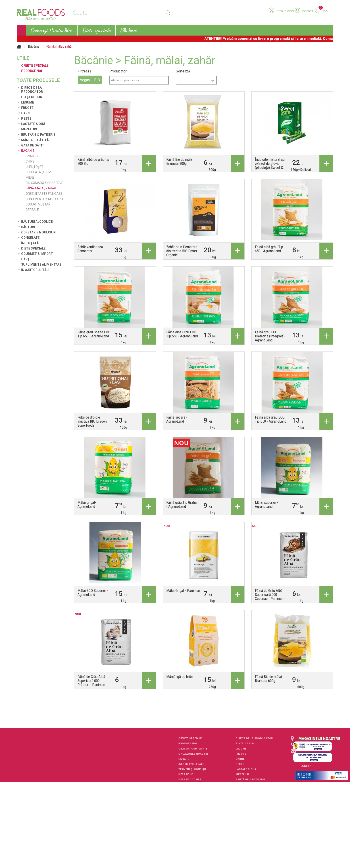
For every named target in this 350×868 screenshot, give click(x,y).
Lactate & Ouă (33, 124)
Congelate (30, 238)
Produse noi (187, 744)
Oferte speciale (190, 738)
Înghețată (30, 243)
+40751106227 (309, 756)
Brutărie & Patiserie (38, 135)
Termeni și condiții (192, 769)
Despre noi (186, 774)
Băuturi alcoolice (37, 222)
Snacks (32, 156)
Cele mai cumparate (193, 749)
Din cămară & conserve (44, 183)
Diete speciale (33, 248)
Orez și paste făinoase (44, 194)
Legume (28, 102)
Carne (26, 113)
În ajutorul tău (35, 270)
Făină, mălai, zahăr (41, 188)
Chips (30, 161)
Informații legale (191, 764)
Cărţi (26, 259)
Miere (30, 178)
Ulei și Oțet (34, 167)
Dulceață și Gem (38, 172)
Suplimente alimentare (41, 265)
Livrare (184, 759)
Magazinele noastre (193, 754)
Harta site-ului (190, 785)
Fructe (27, 108)
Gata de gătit (33, 145)
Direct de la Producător (32, 90)
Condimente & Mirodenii (44, 199)
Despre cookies (190, 780)
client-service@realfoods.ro (318, 772)
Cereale (32, 210)
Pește (26, 119)
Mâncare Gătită (35, 140)
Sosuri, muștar (38, 204)
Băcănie (34, 47)
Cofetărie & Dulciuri (39, 232)
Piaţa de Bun (32, 97)
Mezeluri (29, 129)
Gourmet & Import (37, 254)
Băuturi (28, 227)
